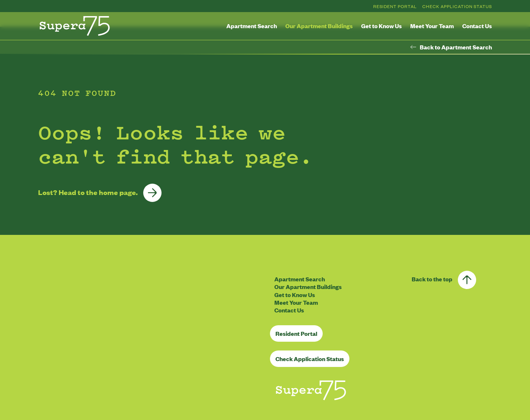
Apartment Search (252, 26)
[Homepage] (75, 26)
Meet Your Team (432, 26)
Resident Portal (395, 6)
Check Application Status (457, 6)
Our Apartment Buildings (319, 26)
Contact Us (477, 26)
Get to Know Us (381, 26)
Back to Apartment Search (451, 47)
